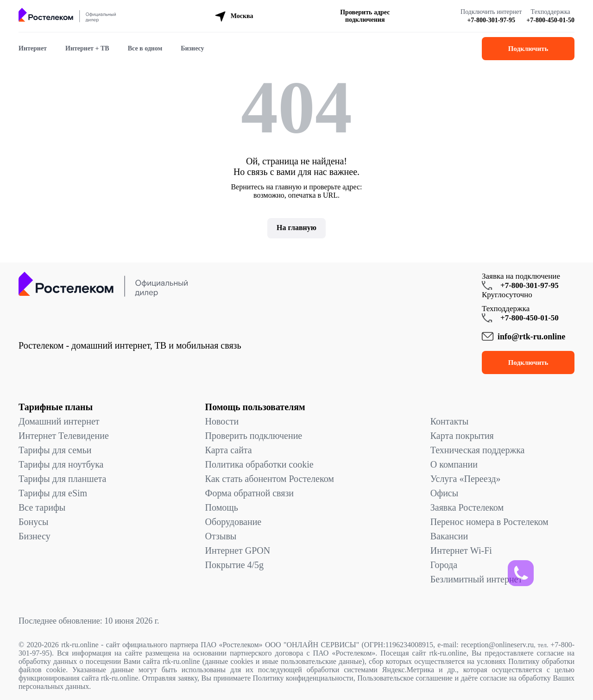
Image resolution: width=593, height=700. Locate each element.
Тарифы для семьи (55, 450)
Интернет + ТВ (87, 48)
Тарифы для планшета (62, 479)
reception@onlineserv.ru (497, 645)
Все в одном (145, 48)
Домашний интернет (59, 421)
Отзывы (221, 536)
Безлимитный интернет (476, 579)
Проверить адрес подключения (365, 16)
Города (444, 565)
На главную (296, 228)
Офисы (444, 493)
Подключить (528, 49)
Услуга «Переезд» (466, 479)
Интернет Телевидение (64, 436)
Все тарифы (42, 507)
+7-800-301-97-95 (491, 20)
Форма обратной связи (249, 493)
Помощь (222, 507)
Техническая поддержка (478, 450)
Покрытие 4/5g (234, 565)
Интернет (33, 48)
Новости (222, 421)
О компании (454, 464)
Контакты (450, 421)
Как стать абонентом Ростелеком (270, 479)
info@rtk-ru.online (531, 337)
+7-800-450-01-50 (550, 20)
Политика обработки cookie (259, 464)
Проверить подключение (254, 436)
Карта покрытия (462, 436)
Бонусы (34, 522)
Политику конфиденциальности (303, 678)
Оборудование (233, 522)
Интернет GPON (238, 550)
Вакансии (449, 536)
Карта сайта (229, 450)
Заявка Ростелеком (467, 507)
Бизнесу (192, 48)
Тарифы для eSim (53, 493)
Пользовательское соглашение (405, 678)
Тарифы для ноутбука (61, 464)
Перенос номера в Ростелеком (489, 522)
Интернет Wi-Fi (461, 550)
